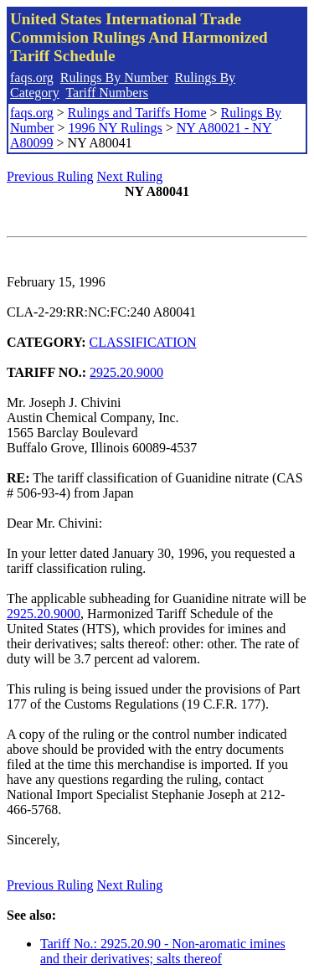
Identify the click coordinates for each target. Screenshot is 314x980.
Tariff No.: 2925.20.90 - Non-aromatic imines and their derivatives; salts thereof (163, 951)
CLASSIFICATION (143, 342)
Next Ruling (130, 176)
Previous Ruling (50, 176)
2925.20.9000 (126, 372)
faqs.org (32, 77)
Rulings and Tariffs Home (137, 113)
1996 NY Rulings (115, 128)
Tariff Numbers (107, 93)
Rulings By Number (114, 77)
